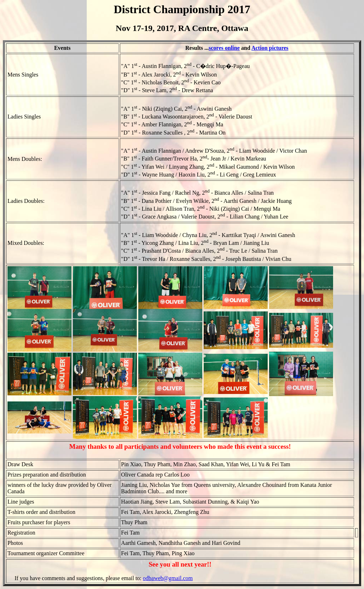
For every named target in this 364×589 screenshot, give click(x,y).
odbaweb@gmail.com (168, 578)
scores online (224, 48)
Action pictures (270, 48)
